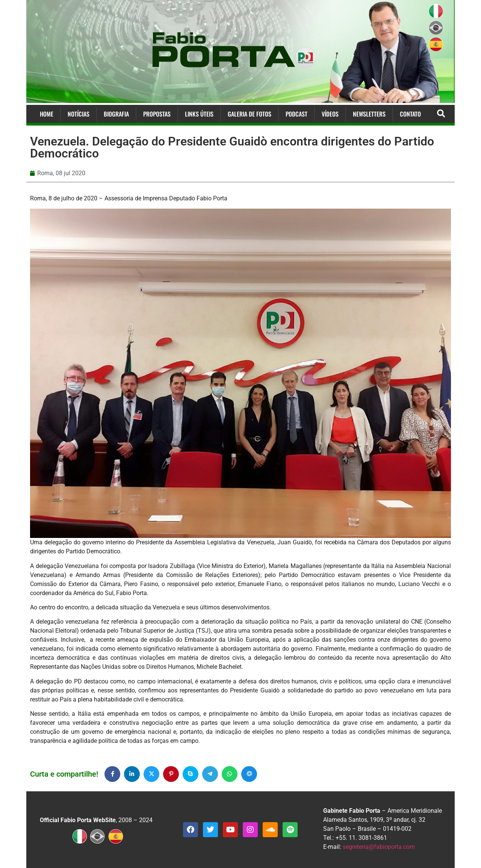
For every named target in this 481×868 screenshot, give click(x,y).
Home (47, 114)
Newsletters (369, 114)
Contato (410, 114)
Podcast (296, 114)
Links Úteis (199, 114)
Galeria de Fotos (250, 114)
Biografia (116, 114)
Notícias (79, 114)
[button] (441, 114)
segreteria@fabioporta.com (379, 847)
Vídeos (330, 114)
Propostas (157, 114)
